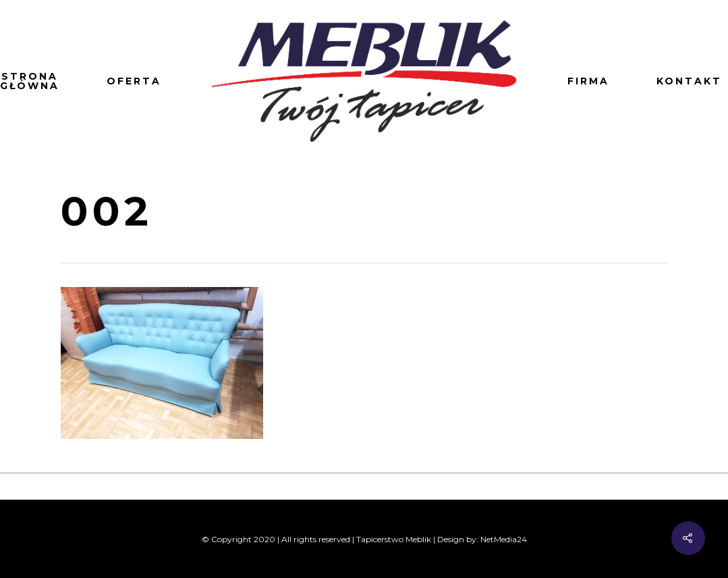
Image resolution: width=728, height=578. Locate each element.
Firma (588, 81)
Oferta (134, 81)
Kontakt (689, 81)
